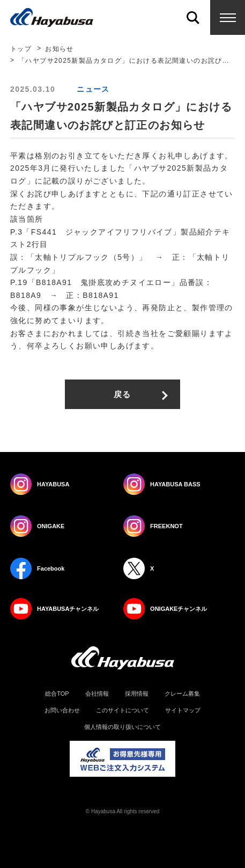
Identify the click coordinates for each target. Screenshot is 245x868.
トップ (21, 49)
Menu (228, 17)
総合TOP (57, 694)
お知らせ (60, 49)
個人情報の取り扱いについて (122, 727)
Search (193, 17)
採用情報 (137, 694)
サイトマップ (183, 710)
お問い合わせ (62, 710)
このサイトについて (122, 710)
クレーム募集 (182, 694)
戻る (122, 394)
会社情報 (97, 694)
